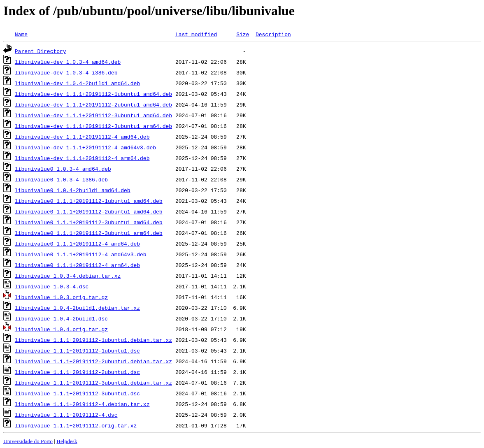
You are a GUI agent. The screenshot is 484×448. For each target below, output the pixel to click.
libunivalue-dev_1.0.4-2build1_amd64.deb (77, 83)
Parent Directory (41, 51)
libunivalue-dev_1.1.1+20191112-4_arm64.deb (82, 158)
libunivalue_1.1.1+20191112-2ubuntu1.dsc (77, 372)
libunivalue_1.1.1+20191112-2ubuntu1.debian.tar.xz (93, 361)
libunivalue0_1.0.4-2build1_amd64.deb (73, 190)
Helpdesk (67, 441)
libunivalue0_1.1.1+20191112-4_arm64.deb (77, 265)
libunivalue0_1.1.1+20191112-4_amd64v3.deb (81, 254)
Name (21, 34)
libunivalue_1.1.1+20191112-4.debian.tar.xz (82, 404)
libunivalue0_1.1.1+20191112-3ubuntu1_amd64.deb (89, 222)
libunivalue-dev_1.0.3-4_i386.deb (66, 72)
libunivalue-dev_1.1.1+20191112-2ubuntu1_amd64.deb (93, 104)
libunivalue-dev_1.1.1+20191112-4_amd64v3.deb (85, 147)
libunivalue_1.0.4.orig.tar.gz (61, 329)
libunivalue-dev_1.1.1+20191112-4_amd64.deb (82, 137)
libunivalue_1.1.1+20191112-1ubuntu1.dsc (77, 351)
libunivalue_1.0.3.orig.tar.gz (61, 297)
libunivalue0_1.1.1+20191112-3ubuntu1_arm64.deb (89, 233)
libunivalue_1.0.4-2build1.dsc (61, 318)
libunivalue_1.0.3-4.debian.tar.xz (68, 276)
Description (273, 34)
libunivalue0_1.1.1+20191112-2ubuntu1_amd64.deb (89, 211)
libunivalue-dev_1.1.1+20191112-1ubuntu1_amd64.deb (93, 94)
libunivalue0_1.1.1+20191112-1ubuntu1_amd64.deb (89, 201)
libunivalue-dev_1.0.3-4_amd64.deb (68, 62)
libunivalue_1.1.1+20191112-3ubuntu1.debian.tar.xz (93, 383)
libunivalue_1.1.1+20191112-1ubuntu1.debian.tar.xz (93, 340)
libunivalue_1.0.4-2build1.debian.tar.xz (77, 308)
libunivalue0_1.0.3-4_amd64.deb (63, 169)
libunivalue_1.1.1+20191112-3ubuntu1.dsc (77, 393)
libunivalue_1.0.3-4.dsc (52, 286)
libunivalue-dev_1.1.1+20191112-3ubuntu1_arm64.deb (93, 126)
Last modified (196, 34)
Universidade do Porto (28, 441)
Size (243, 34)
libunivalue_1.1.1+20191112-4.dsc (66, 415)
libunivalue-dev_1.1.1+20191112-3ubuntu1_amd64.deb (93, 115)
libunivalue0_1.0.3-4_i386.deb (61, 179)
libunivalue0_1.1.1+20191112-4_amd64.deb (77, 244)
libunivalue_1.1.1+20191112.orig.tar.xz (76, 425)
